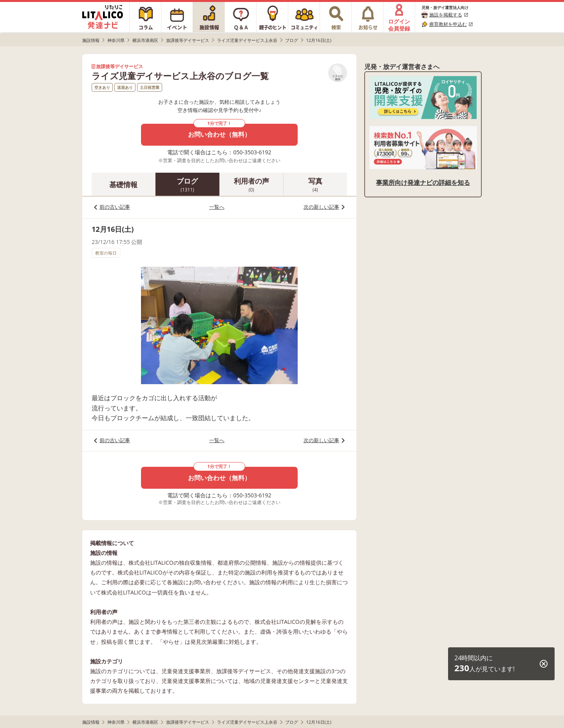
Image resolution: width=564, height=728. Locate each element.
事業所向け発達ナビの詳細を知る (423, 182)
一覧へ (217, 207)
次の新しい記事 (321, 207)
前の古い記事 (115, 207)
